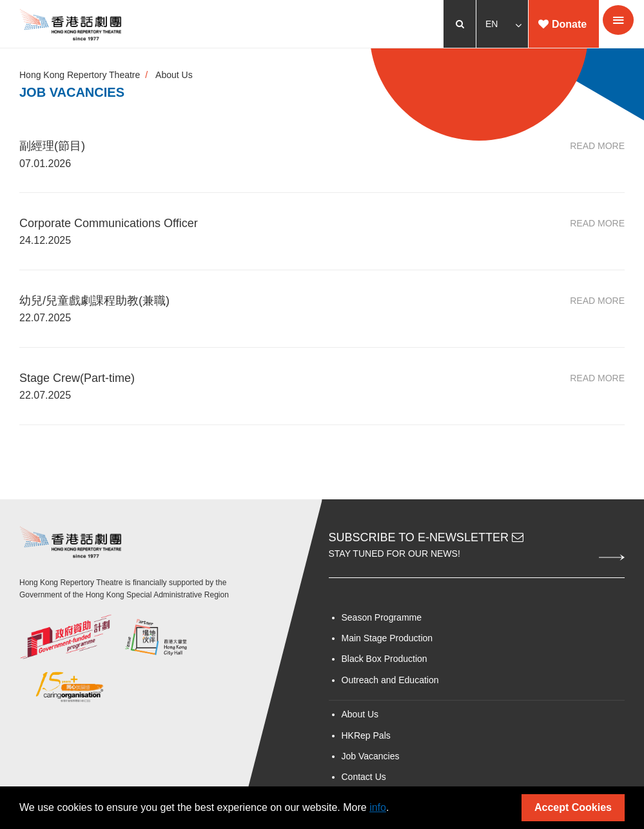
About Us (174, 75)
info (378, 807)
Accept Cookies (573, 807)
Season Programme (382, 617)
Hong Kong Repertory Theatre (80, 75)
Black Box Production (385, 659)
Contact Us (364, 777)
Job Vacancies (371, 756)
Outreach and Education (390, 680)
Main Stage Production (387, 638)
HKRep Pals (366, 735)
